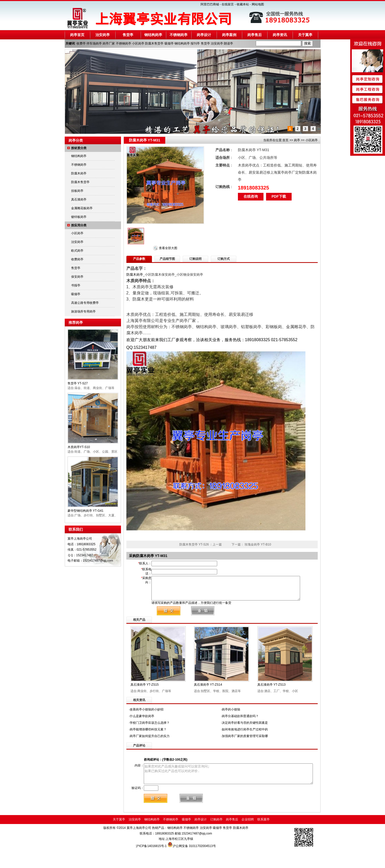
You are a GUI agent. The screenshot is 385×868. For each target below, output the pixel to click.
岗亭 (297, 140)
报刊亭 (195, 43)
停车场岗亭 (94, 43)
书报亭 (76, 285)
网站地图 (258, 4)
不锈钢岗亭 (179, 35)
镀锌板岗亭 (79, 217)
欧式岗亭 (77, 251)
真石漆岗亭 (79, 199)
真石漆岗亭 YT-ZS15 (145, 699)
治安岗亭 (103, 35)
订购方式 (224, 259)
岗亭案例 (229, 35)
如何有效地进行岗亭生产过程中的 (245, 744)
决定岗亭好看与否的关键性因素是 (245, 737)
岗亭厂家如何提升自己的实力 (150, 750)
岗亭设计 (204, 35)
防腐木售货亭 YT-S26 (194, 544)
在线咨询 (251, 196)
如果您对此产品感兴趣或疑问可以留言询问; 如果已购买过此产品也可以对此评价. (230, 790)
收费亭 (81, 43)
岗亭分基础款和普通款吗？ (240, 730)
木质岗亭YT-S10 (79, 447)
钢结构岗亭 (153, 35)
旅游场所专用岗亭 (83, 311)
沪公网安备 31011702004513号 (194, 865)
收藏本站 (243, 4)
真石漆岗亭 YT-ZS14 (208, 699)
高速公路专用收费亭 (85, 303)
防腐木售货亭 (154, 43)
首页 (285, 140)
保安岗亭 (77, 277)
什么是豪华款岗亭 (142, 730)
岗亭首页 (77, 35)
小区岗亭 (138, 43)
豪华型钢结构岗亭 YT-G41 (86, 511)
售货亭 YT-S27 (78, 383)
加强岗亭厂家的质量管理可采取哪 (245, 750)
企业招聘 (248, 839)
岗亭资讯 (280, 35)
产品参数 (139, 259)
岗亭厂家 (109, 43)
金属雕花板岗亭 (82, 208)
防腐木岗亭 (79, 173)
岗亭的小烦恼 (231, 724)
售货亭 (128, 35)
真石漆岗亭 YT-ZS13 (272, 699)
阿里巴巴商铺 (210, 4)
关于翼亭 (305, 35)
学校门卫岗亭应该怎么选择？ (150, 737)
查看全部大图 (168, 248)
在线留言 (228, 4)
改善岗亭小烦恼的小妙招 (147, 724)
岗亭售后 (255, 35)
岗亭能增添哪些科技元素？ (148, 744)
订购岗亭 (216, 839)
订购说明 (195, 259)
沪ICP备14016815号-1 (152, 865)
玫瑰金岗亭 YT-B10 (258, 544)
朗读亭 (228, 43)
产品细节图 (167, 259)
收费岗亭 (77, 259)
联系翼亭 (263, 839)
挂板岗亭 (77, 191)
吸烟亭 (169, 43)
